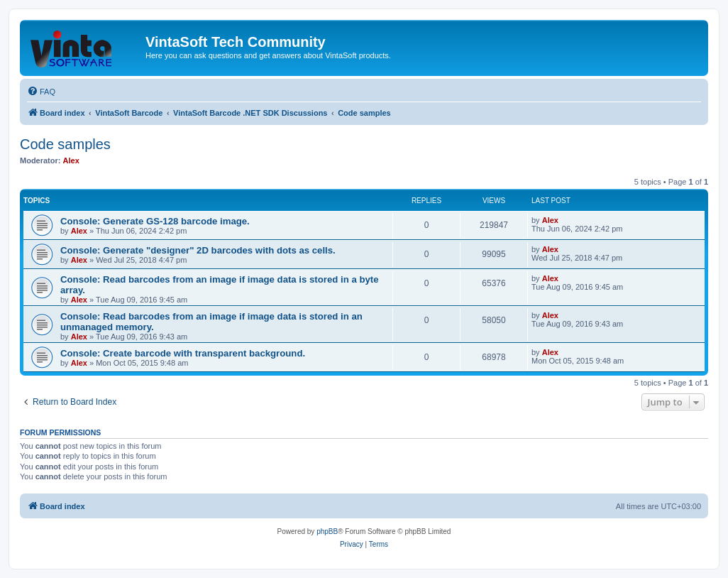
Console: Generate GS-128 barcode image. (155, 221)
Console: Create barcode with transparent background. (183, 353)
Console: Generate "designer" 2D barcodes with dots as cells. (198, 250)
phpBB (327, 531)
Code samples (65, 144)
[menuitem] (41, 92)
